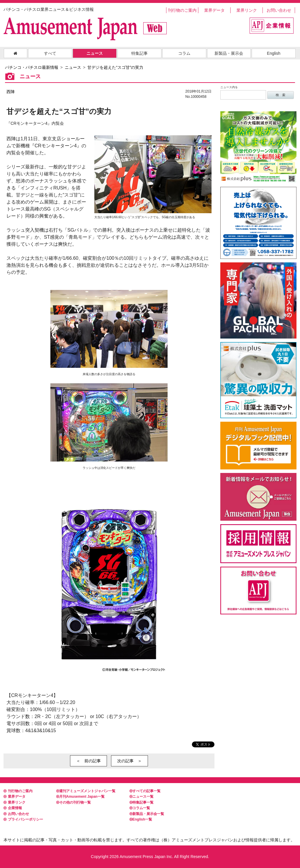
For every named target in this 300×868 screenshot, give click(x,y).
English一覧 (141, 819)
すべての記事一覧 (145, 791)
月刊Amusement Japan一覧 (80, 797)
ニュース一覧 (142, 797)
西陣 (11, 92)
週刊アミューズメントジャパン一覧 (86, 791)
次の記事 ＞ (129, 761)
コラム (184, 53)
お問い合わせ (279, 10)
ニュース (95, 53)
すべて (50, 53)
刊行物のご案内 (182, 10)
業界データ (214, 10)
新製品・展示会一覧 (147, 814)
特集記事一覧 (142, 802)
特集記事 (139, 53)
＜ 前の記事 (88, 761)
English (274, 53)
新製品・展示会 (229, 53)
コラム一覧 (140, 808)
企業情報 (13, 808)
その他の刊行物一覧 (74, 802)
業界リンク (247, 10)
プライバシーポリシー (23, 819)
